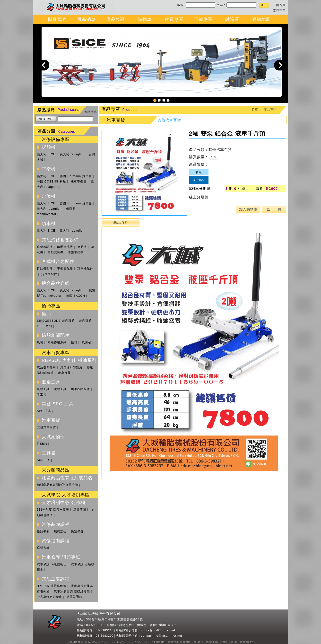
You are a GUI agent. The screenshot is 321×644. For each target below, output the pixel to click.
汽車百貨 (51, 420)
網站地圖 (261, 19)
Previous (44, 65)
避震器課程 (74, 597)
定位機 (49, 196)
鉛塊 (74, 342)
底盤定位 (60, 531)
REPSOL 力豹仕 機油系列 (69, 360)
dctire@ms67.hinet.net (158, 630)
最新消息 (87, 19)
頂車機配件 (85, 269)
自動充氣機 (56, 252)
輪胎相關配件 (56, 335)
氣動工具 (43, 389)
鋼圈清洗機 (65, 247)
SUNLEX (43, 460)
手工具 (42, 395)
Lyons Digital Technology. (236, 642)
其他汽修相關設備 (60, 240)
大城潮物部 (53, 437)
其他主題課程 (56, 579)
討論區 (232, 19)
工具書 (49, 453)
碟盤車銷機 (76, 252)
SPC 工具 (44, 411)
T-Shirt (42, 444)
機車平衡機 (79, 182)
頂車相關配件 (80, 389)
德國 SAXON (76, 296)
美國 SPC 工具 (58, 404)
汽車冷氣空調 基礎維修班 (72, 592)
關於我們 (57, 19)
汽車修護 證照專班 (61, 557)
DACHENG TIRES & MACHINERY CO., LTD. (121, 642)
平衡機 (49, 169)
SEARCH (46, 119)
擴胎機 (82, 247)
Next (279, 65)
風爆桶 (87, 342)
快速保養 (77, 531)
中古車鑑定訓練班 (50, 597)
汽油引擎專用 (46, 367)
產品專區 (116, 19)
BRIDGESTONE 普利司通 (56, 321)
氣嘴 (40, 342)
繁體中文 (279, 10)
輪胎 (46, 314)
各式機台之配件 (58, 261)
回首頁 (281, 5)
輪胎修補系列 (57, 342)
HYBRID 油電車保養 (52, 586)
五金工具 (51, 382)
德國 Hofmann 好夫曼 (76, 176)
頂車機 (49, 224)
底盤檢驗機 (45, 247)
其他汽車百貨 (46, 427)
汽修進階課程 (56, 541)
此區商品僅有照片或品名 (67, 478)
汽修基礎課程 (56, 524)
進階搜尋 (91, 112)
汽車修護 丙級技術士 (52, 564)
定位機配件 (49, 274)
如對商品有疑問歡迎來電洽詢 (57, 485)
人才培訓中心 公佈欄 (63, 503)
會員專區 (174, 19)
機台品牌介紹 (56, 283)
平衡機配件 (65, 269)
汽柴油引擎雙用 (71, 367)
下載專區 (203, 19)
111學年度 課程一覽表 (53, 510)
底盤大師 (43, 548)
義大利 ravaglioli (72, 154)
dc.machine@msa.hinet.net (162, 636)
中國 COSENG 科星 (52, 182)
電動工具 (60, 389)
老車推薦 (64, 373)
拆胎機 (49, 147)
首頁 (255, 110)
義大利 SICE (46, 154)
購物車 (145, 19)
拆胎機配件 (45, 269)
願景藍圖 (80, 510)
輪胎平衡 (43, 531)
